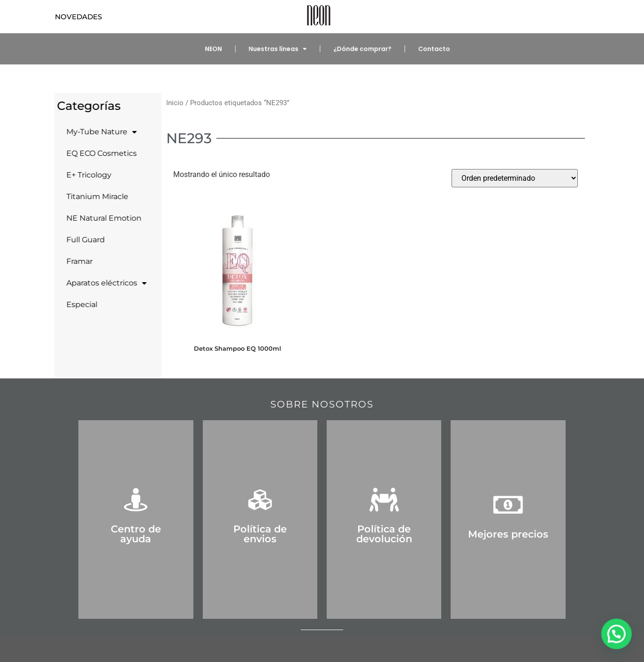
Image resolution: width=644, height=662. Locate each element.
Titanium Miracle (94, 196)
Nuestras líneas (281, 49)
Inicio (175, 103)
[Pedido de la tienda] (515, 178)
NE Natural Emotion (100, 218)
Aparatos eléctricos (103, 283)
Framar (76, 261)
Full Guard (82, 240)
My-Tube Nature (98, 132)
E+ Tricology (85, 175)
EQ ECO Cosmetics (98, 153)
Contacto (424, 49)
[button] (618, 639)
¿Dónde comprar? (359, 49)
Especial (78, 304)
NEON (223, 49)
